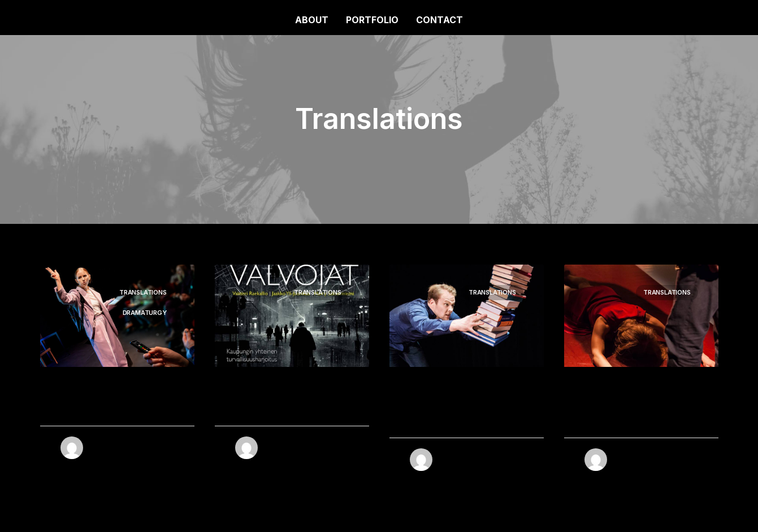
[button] (292, 316)
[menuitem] (315, 20)
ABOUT (312, 20)
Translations (143, 292)
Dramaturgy (145, 313)
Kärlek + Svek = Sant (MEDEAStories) (632, 416)
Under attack (90, 410)
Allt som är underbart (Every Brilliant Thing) (458, 416)
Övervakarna (265, 410)
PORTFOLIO (372, 20)
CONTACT (439, 20)
